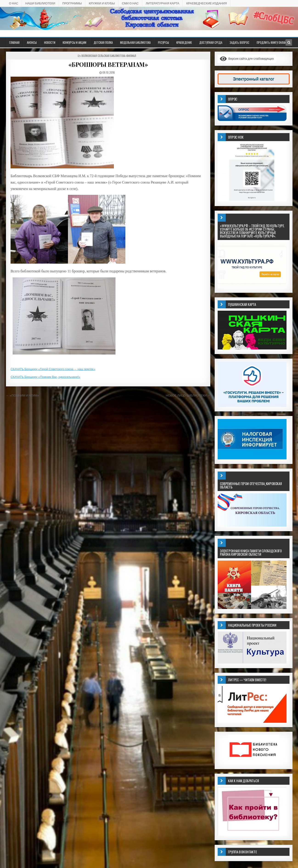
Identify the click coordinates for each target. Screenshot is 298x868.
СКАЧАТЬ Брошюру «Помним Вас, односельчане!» (45, 377)
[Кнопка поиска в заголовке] (289, 42)
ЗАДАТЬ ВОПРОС (239, 42)
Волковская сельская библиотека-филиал (109, 56)
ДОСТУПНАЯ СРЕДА (211, 42)
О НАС (14, 3)
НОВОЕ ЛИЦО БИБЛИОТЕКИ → (188, 395)
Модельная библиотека (135, 42)
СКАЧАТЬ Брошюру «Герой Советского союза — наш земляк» (53, 369)
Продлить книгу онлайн (272, 42)
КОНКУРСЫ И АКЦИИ (74, 42)
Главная (14, 42)
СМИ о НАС (130, 3)
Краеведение (184, 42)
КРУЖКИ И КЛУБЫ (102, 3)
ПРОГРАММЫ (72, 3)
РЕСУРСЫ (163, 42)
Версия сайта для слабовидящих (247, 59)
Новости (50, 42)
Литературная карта (163, 3)
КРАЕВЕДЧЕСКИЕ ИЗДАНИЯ (207, 3)
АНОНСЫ (32, 42)
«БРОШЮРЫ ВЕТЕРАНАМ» (108, 64)
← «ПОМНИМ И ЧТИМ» (22, 395)
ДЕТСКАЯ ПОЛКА (103, 42)
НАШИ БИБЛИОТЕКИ (40, 3)
